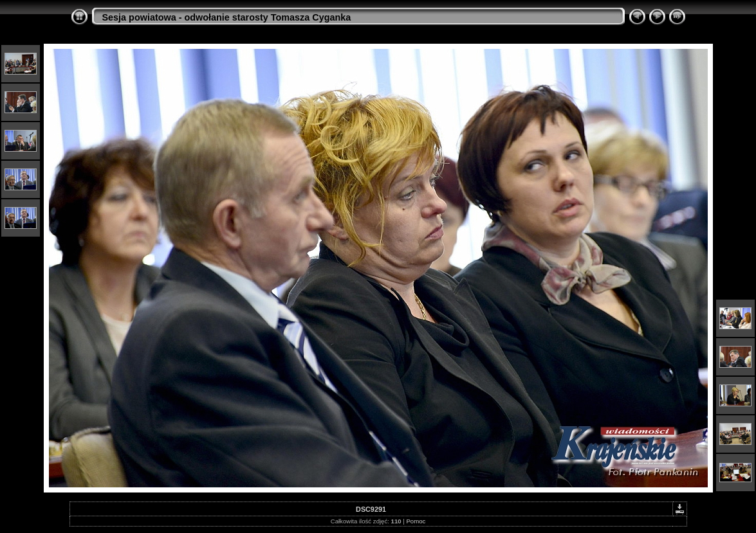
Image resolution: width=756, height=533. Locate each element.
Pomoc (416, 521)
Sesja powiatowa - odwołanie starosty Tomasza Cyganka (227, 17)
